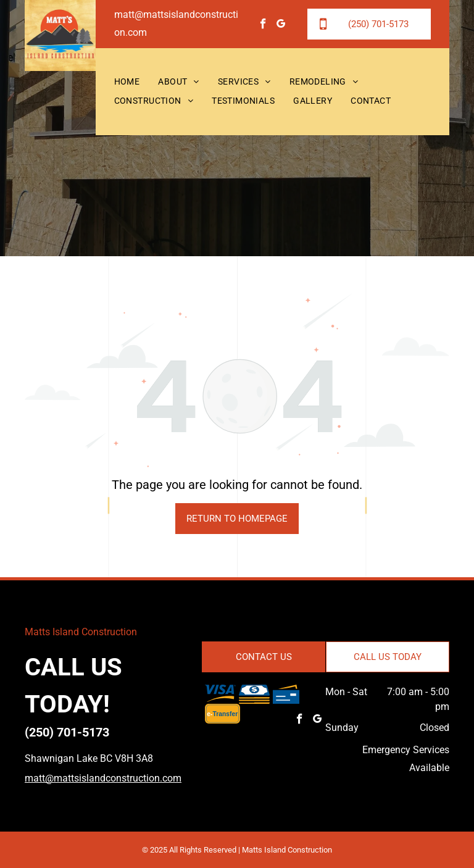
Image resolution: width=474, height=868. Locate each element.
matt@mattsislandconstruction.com (103, 778)
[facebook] (263, 25)
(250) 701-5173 (67, 732)
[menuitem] (127, 82)
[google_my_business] (281, 25)
